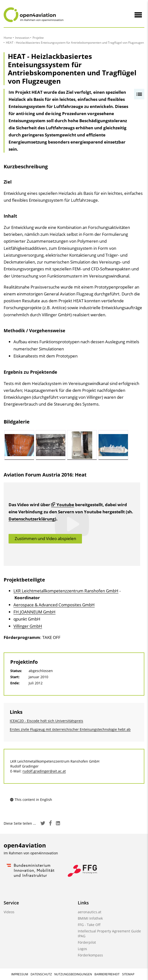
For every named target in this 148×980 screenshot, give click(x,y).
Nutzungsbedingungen (73, 974)
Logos (82, 949)
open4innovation (44, 853)
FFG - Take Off (89, 925)
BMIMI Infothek (90, 918)
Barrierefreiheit (107, 974)
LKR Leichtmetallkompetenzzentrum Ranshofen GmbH (66, 591)
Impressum (20, 974)
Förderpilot (87, 942)
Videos (9, 912)
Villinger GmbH (28, 626)
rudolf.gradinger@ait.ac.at (44, 771)
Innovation (22, 38)
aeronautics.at (90, 912)
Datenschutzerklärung (32, 519)
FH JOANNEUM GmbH (34, 612)
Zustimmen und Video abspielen (45, 538)
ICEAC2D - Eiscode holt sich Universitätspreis (46, 721)
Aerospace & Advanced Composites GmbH (54, 605)
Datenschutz (41, 974)
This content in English (31, 800)
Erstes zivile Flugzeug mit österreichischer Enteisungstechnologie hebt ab (70, 729)
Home (8, 38)
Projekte (38, 38)
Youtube (63, 505)
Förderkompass (90, 955)
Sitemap (128, 974)
